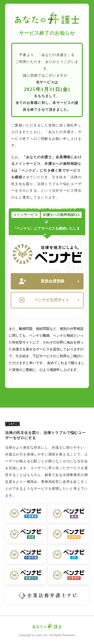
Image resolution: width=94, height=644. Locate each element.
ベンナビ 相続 (26, 534)
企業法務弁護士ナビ (47, 595)
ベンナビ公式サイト (49, 300)
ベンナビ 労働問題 (26, 554)
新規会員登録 (49, 281)
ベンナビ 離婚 (69, 513)
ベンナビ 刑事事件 (69, 575)
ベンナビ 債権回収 (26, 575)
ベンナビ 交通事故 (26, 513)
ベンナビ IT (69, 554)
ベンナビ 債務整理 (69, 534)
